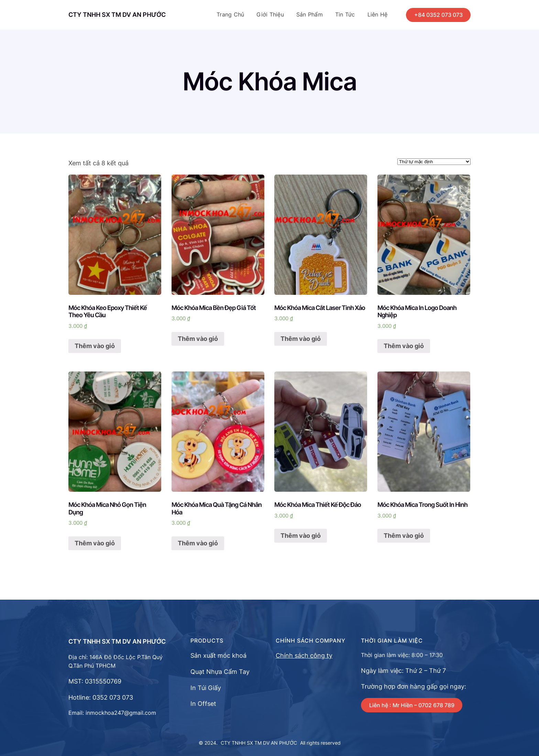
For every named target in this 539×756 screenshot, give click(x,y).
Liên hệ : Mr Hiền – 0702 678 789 (412, 705)
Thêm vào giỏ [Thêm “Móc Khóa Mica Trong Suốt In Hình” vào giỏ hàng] (404, 536)
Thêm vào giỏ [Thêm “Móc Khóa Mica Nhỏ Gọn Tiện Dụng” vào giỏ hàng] (95, 543)
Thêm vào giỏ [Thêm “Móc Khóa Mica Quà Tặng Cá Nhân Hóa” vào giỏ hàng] (198, 543)
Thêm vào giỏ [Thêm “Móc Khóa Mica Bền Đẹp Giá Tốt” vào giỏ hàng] (198, 339)
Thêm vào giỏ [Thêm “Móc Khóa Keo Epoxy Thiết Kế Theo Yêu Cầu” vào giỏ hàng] (95, 346)
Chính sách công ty (304, 655)
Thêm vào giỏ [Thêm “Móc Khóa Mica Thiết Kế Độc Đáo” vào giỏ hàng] (301, 536)
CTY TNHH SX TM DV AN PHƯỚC (117, 15)
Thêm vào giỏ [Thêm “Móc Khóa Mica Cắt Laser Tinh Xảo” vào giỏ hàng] (301, 339)
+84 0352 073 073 (438, 15)
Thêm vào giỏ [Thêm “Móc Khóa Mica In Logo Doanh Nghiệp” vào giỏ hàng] (404, 346)
